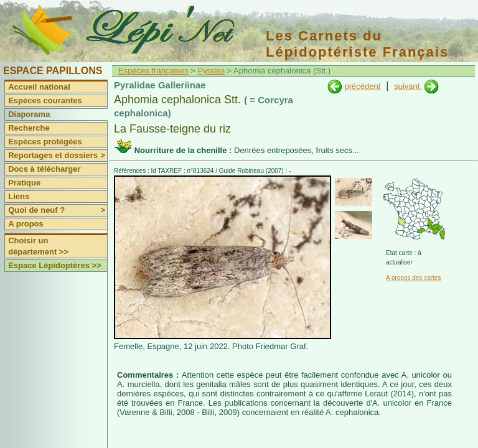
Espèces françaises (153, 71)
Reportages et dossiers (58, 156)
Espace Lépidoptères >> (55, 265)
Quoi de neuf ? (58, 210)
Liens (19, 196)
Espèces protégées (45, 142)
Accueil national (39, 87)
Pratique (24, 183)
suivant (408, 86)
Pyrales (211, 71)
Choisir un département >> (38, 246)
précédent (362, 86)
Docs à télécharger (44, 169)
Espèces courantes (45, 100)
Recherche (29, 128)
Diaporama (29, 114)
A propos (26, 224)
